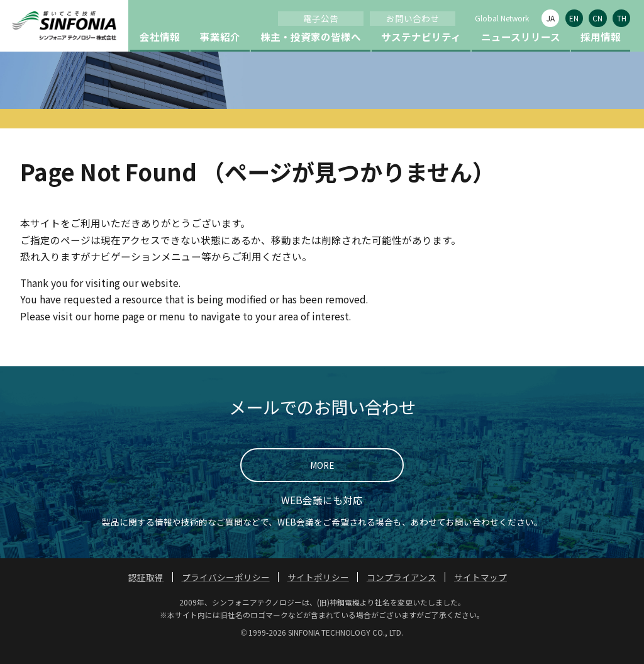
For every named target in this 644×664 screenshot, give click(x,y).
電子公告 (321, 18)
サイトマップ (480, 592)
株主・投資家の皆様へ (311, 51)
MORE (322, 480)
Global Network (502, 18)
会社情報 (160, 51)
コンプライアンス (402, 592)
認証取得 (146, 592)
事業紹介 (220, 51)
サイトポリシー (318, 592)
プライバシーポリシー (226, 592)
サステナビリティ (421, 51)
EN (574, 18)
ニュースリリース (521, 51)
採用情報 (601, 51)
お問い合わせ (413, 18)
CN (597, 18)
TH (622, 18)
